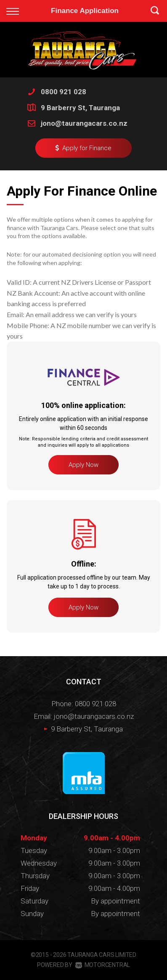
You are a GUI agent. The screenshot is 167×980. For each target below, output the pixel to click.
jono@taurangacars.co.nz (84, 123)
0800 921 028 (64, 92)
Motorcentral (103, 965)
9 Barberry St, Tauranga (80, 108)
